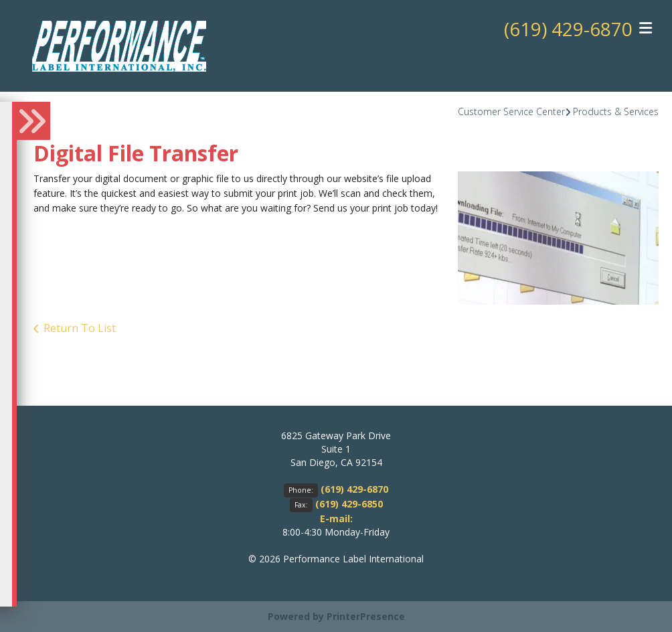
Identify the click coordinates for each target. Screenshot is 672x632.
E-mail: (336, 519)
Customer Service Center (511, 111)
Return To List (80, 328)
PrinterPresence (366, 616)
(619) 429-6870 (568, 29)
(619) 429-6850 (349, 504)
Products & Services (616, 111)
